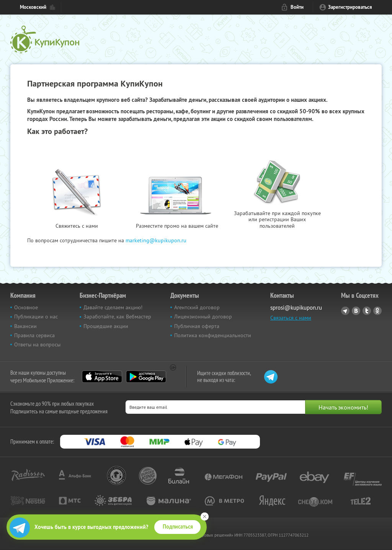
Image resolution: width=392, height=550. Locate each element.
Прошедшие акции (106, 326)
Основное (26, 307)
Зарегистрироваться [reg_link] (350, 7)
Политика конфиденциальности (213, 335)
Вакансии (25, 326)
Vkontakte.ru (356, 311)
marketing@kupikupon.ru (156, 240)
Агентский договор (197, 307)
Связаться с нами (291, 318)
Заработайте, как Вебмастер (117, 317)
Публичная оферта (197, 326)
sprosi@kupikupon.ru (296, 308)
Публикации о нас (36, 317)
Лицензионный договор (203, 317)
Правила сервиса (34, 335)
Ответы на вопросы (37, 344)
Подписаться (178, 527)
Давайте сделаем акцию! (113, 307)
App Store (102, 377)
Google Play (146, 377)
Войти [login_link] (297, 7)
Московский (33, 7)
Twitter (367, 311)
